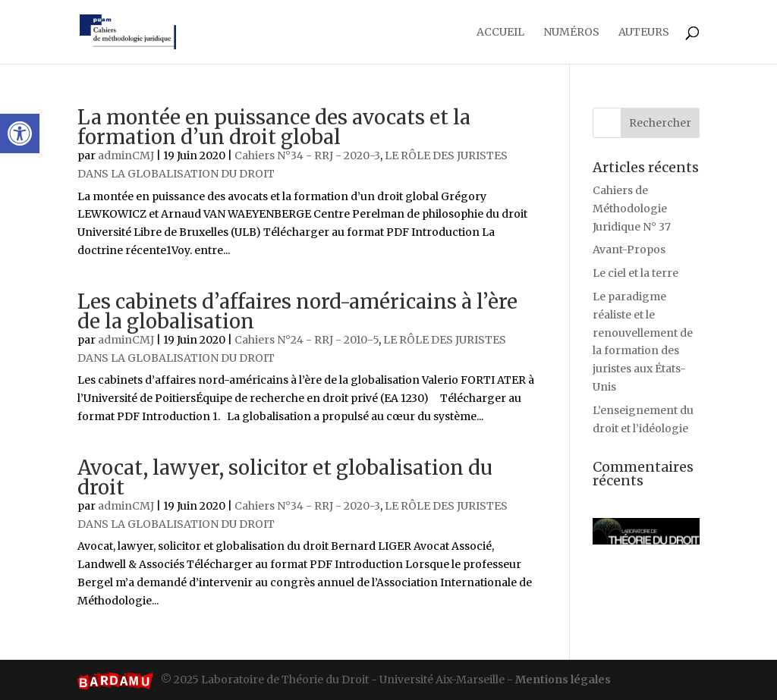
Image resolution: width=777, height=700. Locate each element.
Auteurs (644, 33)
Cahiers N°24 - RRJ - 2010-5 (307, 340)
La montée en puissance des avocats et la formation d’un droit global (274, 127)
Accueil (500, 33)
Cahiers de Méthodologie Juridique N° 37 (632, 209)
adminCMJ (126, 155)
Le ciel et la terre (635, 273)
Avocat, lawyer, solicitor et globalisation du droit (285, 477)
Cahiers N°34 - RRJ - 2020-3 (307, 155)
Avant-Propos (629, 250)
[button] (20, 133)
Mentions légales (563, 680)
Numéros (571, 33)
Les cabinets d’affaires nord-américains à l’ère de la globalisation (297, 311)
